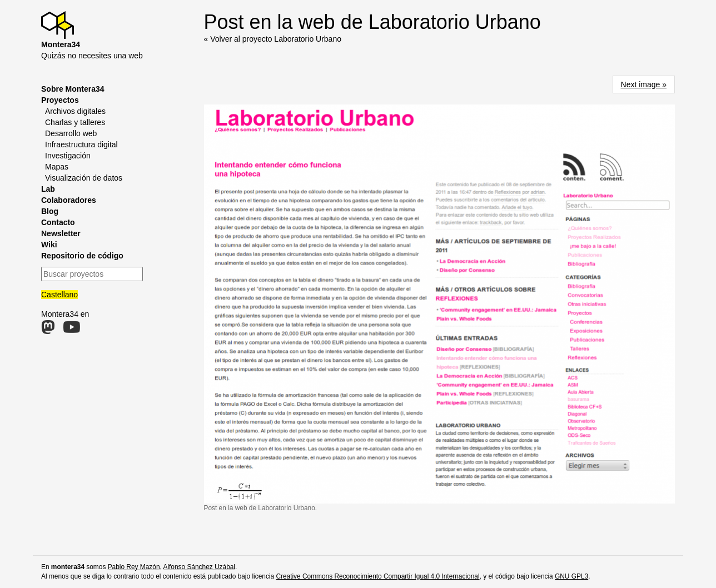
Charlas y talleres (75, 122)
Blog (50, 211)
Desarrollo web (71, 133)
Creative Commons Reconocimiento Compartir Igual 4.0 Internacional (377, 576)
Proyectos (60, 100)
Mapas (57, 167)
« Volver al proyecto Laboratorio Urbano (273, 39)
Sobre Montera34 (73, 89)
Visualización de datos (84, 178)
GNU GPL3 (571, 576)
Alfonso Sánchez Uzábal (199, 567)
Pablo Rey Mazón (134, 567)
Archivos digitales (75, 111)
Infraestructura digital (81, 144)
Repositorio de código (82, 256)
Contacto (58, 222)
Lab (48, 189)
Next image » (644, 84)
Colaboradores (69, 200)
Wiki (49, 245)
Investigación (68, 156)
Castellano (59, 295)
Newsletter (61, 233)
